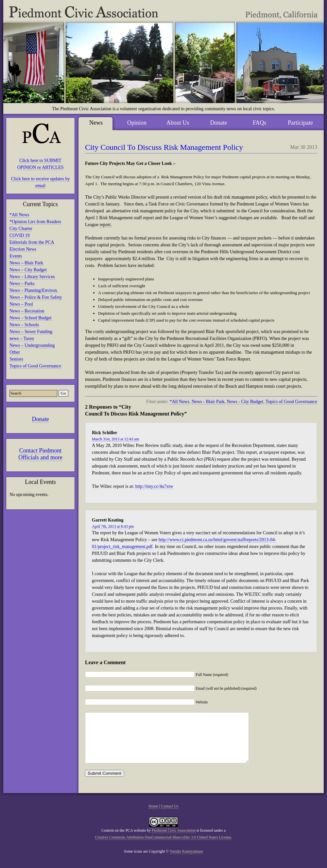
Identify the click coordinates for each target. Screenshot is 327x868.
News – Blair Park (26, 263)
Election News (23, 249)
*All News (19, 215)
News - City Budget (245, 402)
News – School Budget (31, 318)
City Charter (21, 229)
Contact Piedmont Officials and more (40, 454)
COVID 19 (20, 235)
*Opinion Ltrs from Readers (35, 222)
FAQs (260, 123)
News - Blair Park (208, 402)
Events (16, 256)
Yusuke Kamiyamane (186, 861)
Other (15, 352)
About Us (178, 123)
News (96, 123)
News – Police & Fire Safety (36, 297)
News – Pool (21, 304)
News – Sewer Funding (31, 332)
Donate (41, 419)
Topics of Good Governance (35, 366)
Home (153, 816)
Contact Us (170, 816)
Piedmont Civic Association (174, 840)
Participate (300, 123)
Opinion (137, 123)
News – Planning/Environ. (34, 290)
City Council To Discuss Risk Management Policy (164, 147)
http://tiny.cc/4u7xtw (154, 486)
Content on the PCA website (124, 840)
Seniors (16, 359)
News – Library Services (32, 277)
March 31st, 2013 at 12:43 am (115, 439)
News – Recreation (27, 311)
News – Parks (22, 283)
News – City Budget (28, 270)
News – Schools (24, 325)
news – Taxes (22, 338)
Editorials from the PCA (32, 242)
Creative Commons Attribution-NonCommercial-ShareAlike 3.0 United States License (163, 847)
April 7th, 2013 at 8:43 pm (113, 526)
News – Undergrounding (32, 345)
